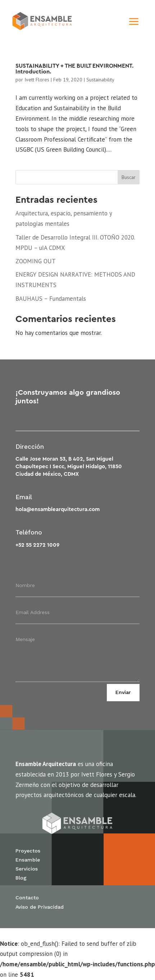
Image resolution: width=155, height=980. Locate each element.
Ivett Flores (37, 80)
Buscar (129, 177)
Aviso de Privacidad (40, 907)
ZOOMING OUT (36, 261)
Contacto (27, 898)
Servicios (27, 869)
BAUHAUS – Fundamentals (51, 299)
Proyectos (28, 851)
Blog (21, 878)
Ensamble (28, 860)
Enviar (123, 692)
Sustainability (100, 80)
